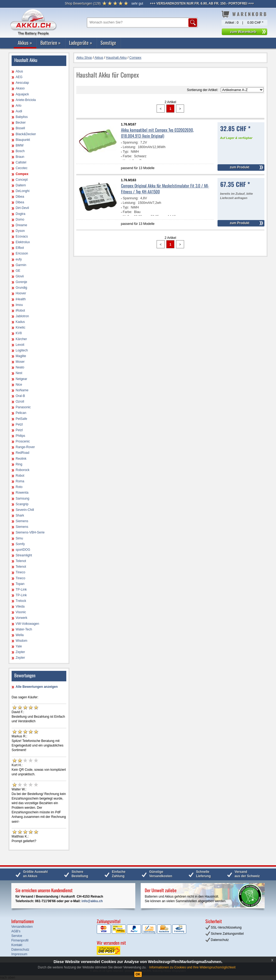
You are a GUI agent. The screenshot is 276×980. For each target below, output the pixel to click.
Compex (22, 174)
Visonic (21, 612)
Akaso (20, 88)
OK (138, 974)
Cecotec (22, 168)
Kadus (20, 322)
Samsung (23, 498)
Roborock (23, 470)
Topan (20, 584)
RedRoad (23, 453)
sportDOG (23, 550)
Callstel (21, 162)
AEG (19, 77)
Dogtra (20, 214)
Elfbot (20, 248)
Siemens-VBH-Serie (30, 532)
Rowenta (22, 493)
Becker (21, 123)
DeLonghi (23, 191)
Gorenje (21, 282)
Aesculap (22, 83)
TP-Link (21, 590)
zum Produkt (239, 167)
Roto (19, 487)
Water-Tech (24, 629)
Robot (20, 476)
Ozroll (20, 402)
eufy (19, 259)
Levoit (20, 345)
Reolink (21, 459)
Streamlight (24, 555)
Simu (19, 538)
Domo (20, 219)
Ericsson (22, 253)
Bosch (20, 151)
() (83, 4)
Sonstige (108, 43)
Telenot (21, 561)
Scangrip (22, 504)
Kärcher (21, 339)
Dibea (20, 197)
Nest (19, 373)
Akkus (25, 43)
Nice (19, 385)
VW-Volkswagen (27, 624)
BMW (20, 145)
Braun (20, 157)
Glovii (20, 276)
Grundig (21, 288)
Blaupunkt (23, 140)
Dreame (21, 225)
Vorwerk (21, 618)
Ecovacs (22, 236)
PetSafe (21, 419)
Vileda (20, 606)
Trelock (21, 601)
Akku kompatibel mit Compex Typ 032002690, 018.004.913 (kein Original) (157, 133)
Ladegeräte (81, 43)
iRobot (20, 311)
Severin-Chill (25, 510)
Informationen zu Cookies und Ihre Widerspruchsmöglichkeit (192, 967)
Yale (19, 646)
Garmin (21, 265)
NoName (22, 390)
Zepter (20, 652)
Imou (19, 305)
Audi (19, 111)
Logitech (22, 350)
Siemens (22, 521)
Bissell (20, 128)
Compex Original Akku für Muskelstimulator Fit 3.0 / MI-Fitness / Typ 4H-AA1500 (165, 189)
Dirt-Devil (22, 208)
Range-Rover (25, 447)
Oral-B (20, 396)
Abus (19, 71)
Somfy (20, 544)
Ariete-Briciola (26, 100)
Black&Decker (26, 134)
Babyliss (22, 117)
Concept (22, 180)
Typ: (126, 152)
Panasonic (23, 407)
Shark (20, 515)
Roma (20, 481)
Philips (20, 436)
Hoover (21, 293)
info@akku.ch (92, 901)
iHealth (21, 299)
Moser (20, 362)
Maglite (21, 356)
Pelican (21, 413)
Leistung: (130, 147)
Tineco (20, 572)
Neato (20, 367)
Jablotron (22, 316)
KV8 (19, 333)
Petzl (19, 424)
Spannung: (131, 142)
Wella (20, 635)
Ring (19, 464)
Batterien (51, 43)
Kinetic (20, 327)
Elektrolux (23, 242)
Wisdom (21, 641)
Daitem (21, 185)
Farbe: (128, 156)
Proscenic (23, 441)
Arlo (18, 106)
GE (18, 271)
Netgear (21, 379)
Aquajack (22, 94)
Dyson (20, 231)
